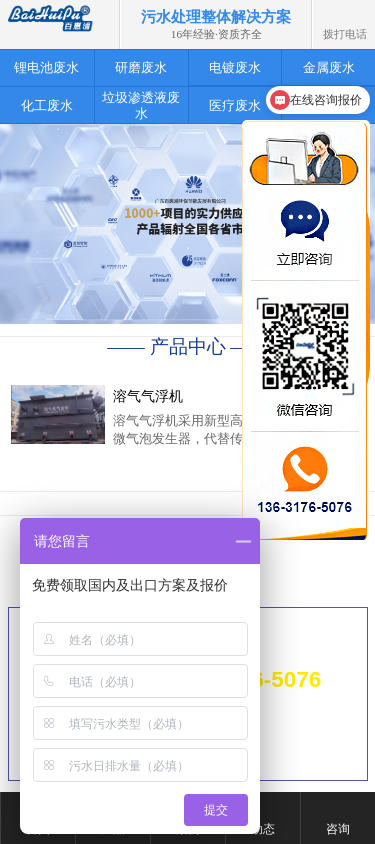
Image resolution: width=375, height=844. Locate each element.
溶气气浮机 (148, 396)
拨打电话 (345, 14)
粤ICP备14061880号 (294, 747)
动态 (263, 829)
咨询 (338, 829)
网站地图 (316, 721)
